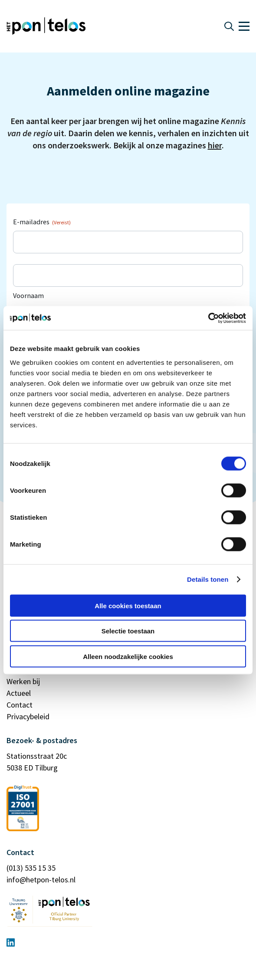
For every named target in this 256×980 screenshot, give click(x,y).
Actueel (19, 693)
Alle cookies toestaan (128, 605)
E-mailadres (42, 222)
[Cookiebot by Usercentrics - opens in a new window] (208, 318)
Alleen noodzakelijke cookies (128, 656)
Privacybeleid (28, 716)
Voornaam (28, 295)
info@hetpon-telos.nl (41, 880)
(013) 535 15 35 (31, 868)
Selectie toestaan (128, 631)
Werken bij (23, 681)
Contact (20, 705)
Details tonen (208, 579)
